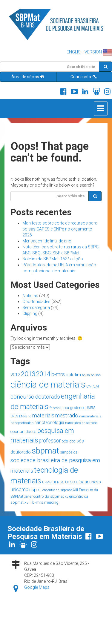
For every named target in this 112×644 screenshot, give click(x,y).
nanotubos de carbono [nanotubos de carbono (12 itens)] (81, 423)
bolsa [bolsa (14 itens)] (86, 375)
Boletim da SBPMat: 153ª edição (53, 259)
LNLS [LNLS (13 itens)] (14, 416)
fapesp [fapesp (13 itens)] (55, 408)
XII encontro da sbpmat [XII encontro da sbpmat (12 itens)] (55, 490)
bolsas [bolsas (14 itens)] (96, 375)
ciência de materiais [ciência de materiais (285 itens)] (48, 385)
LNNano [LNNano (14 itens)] (25, 416)
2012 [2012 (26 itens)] (15, 375)
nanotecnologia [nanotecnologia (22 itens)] (49, 422)
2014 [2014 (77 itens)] (43, 374)
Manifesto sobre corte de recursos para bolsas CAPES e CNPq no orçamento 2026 (60, 229)
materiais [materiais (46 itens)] (43, 415)
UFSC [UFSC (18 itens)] (70, 482)
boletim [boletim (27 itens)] (73, 375)
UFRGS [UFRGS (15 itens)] (58, 482)
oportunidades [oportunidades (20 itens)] (23, 431)
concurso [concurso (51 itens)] (22, 397)
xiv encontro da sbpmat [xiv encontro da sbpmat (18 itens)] (44, 496)
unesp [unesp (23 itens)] (95, 482)
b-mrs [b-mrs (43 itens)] (58, 374)
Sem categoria (36, 308)
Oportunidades (36, 302)
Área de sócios (28, 77)
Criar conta (84, 77)
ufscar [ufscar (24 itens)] (82, 482)
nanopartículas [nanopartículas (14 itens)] (22, 423)
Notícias (30, 296)
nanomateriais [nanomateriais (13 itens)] (90, 416)
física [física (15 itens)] (65, 408)
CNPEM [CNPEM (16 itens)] (93, 386)
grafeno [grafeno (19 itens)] (77, 408)
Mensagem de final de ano (47, 241)
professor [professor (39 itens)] (50, 441)
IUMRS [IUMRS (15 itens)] (90, 408)
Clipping (30, 313)
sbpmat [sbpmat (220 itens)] (45, 451)
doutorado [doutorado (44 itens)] (48, 397)
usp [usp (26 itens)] (33, 490)
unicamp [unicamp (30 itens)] (19, 489)
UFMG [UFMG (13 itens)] (47, 482)
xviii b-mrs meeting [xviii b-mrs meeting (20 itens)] (42, 502)
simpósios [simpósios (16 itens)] (69, 452)
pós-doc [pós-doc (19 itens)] (69, 441)
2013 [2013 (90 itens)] (28, 374)
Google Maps (37, 587)
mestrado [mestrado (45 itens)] (67, 415)
